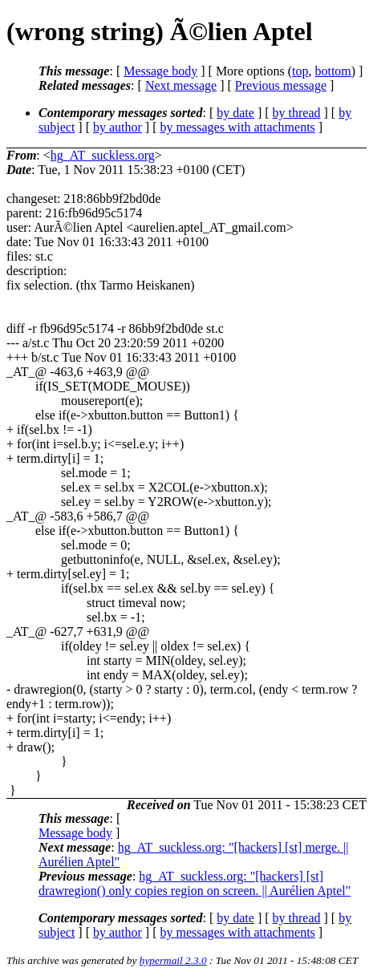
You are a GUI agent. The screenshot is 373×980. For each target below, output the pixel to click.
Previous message (281, 85)
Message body (160, 71)
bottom (332, 71)
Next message (181, 85)
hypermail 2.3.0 (173, 960)
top (300, 71)
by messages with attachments (238, 127)
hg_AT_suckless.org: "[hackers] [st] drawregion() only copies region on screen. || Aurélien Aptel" (195, 883)
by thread (297, 113)
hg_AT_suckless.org (103, 155)
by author (118, 127)
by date (235, 113)
